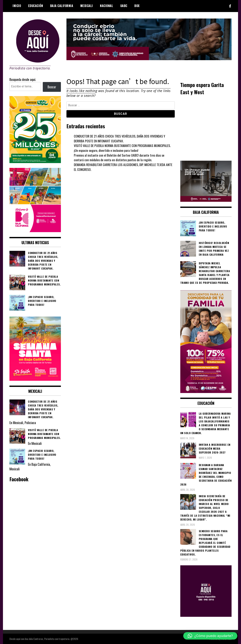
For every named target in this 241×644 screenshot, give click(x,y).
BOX (137, 6)
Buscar (52, 87)
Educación (36, 6)
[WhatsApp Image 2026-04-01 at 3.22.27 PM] (35, 379)
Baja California (62, 6)
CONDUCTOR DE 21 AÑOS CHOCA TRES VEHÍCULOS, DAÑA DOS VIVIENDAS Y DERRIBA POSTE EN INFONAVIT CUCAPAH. (120, 138)
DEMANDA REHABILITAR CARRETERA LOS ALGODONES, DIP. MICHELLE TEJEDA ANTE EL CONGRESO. (124, 167)
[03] (206, 615)
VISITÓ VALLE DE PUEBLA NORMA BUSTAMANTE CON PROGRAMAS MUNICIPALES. (123, 145)
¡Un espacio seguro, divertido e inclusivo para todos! (106, 150)
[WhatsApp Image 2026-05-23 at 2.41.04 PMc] (206, 200)
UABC (124, 6)
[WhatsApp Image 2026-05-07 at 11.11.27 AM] (35, 162)
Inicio (17, 6)
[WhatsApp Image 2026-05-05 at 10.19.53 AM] (35, 231)
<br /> (206, 128)
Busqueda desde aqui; (23, 79)
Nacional (107, 6)
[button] (210, 636)
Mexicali (87, 6)
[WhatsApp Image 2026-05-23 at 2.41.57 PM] (149, 59)
